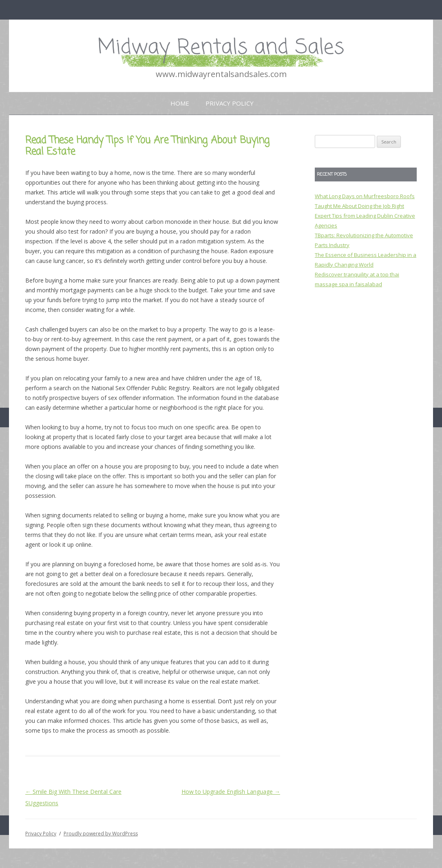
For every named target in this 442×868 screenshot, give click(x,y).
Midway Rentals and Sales (221, 48)
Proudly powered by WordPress (101, 834)
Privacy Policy (230, 103)
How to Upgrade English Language (231, 792)
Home (180, 103)
